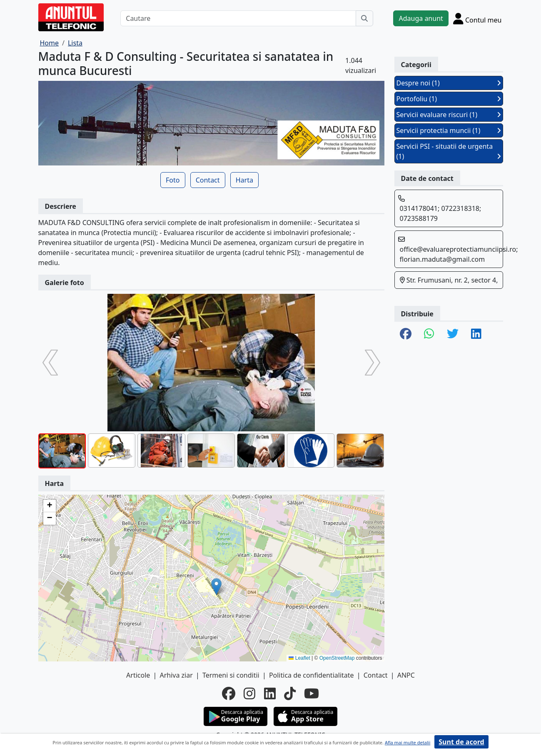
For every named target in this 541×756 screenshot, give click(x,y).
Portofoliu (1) (449, 99)
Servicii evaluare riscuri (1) (449, 115)
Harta (244, 180)
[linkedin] (270, 693)
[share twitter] (453, 334)
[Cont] (477, 18)
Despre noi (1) (449, 83)
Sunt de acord (461, 742)
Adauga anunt (421, 18)
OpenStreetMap (337, 658)
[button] (216, 587)
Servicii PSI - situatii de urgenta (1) (449, 151)
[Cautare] (238, 18)
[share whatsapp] (429, 334)
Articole (138, 675)
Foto (173, 180)
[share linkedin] (476, 334)
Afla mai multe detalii (408, 742)
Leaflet (299, 658)
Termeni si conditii (231, 675)
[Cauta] (364, 18)
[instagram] (249, 693)
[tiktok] (290, 693)
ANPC (406, 675)
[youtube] (312, 693)
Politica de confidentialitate (312, 675)
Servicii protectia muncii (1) (449, 130)
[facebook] (229, 693)
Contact (208, 180)
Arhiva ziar (176, 675)
